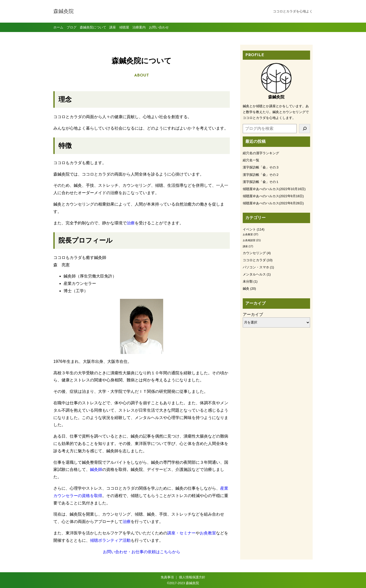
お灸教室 (208, 533)
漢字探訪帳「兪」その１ (261, 182)
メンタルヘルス (254, 274)
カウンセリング (254, 253)
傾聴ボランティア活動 (110, 540)
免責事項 (167, 577)
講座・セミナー (181, 533)
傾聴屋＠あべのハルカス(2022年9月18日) (273, 196)
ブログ (72, 27)
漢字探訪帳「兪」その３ (261, 167)
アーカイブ (253, 314)
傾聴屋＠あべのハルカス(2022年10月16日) (274, 189)
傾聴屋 (124, 27)
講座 (113, 27)
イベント (249, 229)
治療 (131, 223)
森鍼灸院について (93, 27)
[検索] (305, 129)
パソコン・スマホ (256, 267)
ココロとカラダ (254, 260)
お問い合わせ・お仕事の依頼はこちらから (142, 552)
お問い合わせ (159, 27)
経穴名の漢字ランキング (261, 153)
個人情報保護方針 (192, 577)
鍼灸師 (96, 469)
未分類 (248, 281)
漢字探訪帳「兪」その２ (261, 175)
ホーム (58, 27)
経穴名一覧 (251, 160)
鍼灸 (246, 289)
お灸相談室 (249, 240)
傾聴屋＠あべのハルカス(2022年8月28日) (273, 203)
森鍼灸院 (64, 12)
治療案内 (139, 27)
